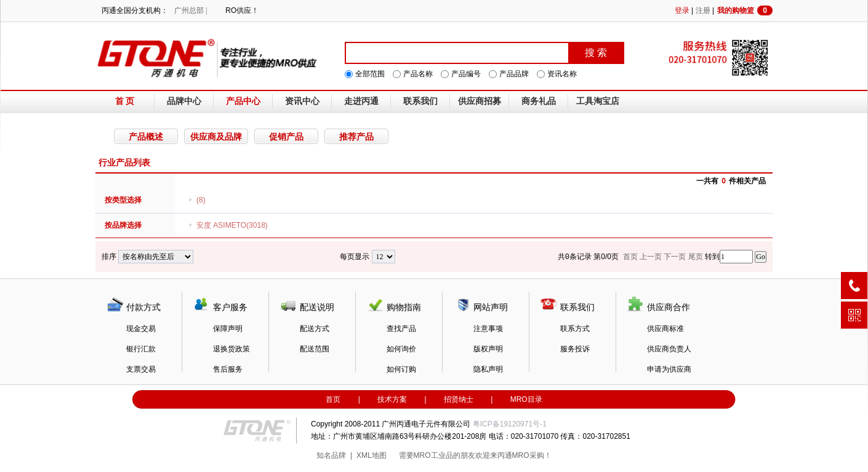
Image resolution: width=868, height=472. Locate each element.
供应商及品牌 (216, 137)
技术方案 (392, 399)
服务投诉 (575, 349)
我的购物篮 (745, 10)
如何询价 (401, 349)
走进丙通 (361, 101)
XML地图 (372, 455)
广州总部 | (191, 10)
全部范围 (370, 74)
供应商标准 (665, 329)
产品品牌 (514, 74)
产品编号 (466, 74)
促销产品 (286, 137)
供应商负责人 (669, 349)
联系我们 (420, 101)
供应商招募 (480, 101)
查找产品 (401, 329)
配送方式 (315, 329)
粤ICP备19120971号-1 (510, 424)
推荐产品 (356, 137)
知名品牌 (331, 455)
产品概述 (146, 137)
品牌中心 (184, 101)
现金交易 (141, 329)
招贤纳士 (459, 399)
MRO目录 (526, 399)
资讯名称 (562, 74)
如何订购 (401, 369)
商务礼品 (539, 101)
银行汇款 (141, 349)
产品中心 (243, 101)
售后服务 (228, 369)
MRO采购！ (532, 455)
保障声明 (228, 329)
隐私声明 (488, 369)
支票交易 (141, 369)
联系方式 (575, 329)
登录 (682, 10)
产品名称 (418, 74)
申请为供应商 (669, 369)
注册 (703, 10)
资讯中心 (302, 101)
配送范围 (315, 349)
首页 (333, 399)
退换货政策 (231, 349)
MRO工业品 (433, 455)
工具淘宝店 (598, 101)
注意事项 (488, 329)
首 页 (125, 101)
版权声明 (488, 349)
